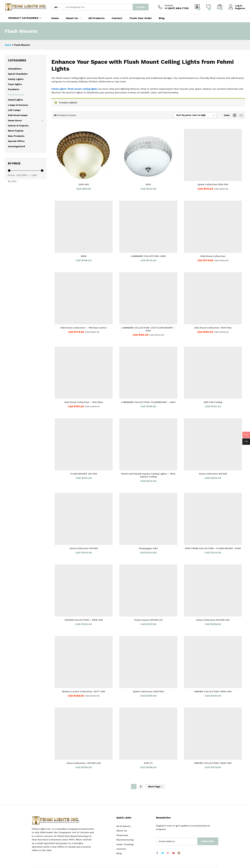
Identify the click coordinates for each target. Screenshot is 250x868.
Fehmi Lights (59, 89)
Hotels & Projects (18, 126)
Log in (235, 6)
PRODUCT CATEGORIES (23, 18)
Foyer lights (15, 84)
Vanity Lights (16, 79)
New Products (16, 136)
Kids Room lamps (18, 115)
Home (55, 18)
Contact (117, 18)
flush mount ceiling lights (83, 89)
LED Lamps (14, 110)
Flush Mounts (16, 95)
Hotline (169, 5)
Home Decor (15, 120)
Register (240, 8)
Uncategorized (16, 146)
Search (141, 7)
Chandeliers (15, 69)
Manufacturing (125, 840)
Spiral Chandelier (18, 74)
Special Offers (16, 141)
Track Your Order (141, 18)
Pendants (14, 89)
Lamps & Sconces (18, 105)
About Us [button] (72, 18)
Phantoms (122, 835)
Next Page (155, 787)
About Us (122, 831)
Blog (162, 18)
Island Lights (15, 100)
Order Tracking (125, 844)
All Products (96, 18)
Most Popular (16, 131)
